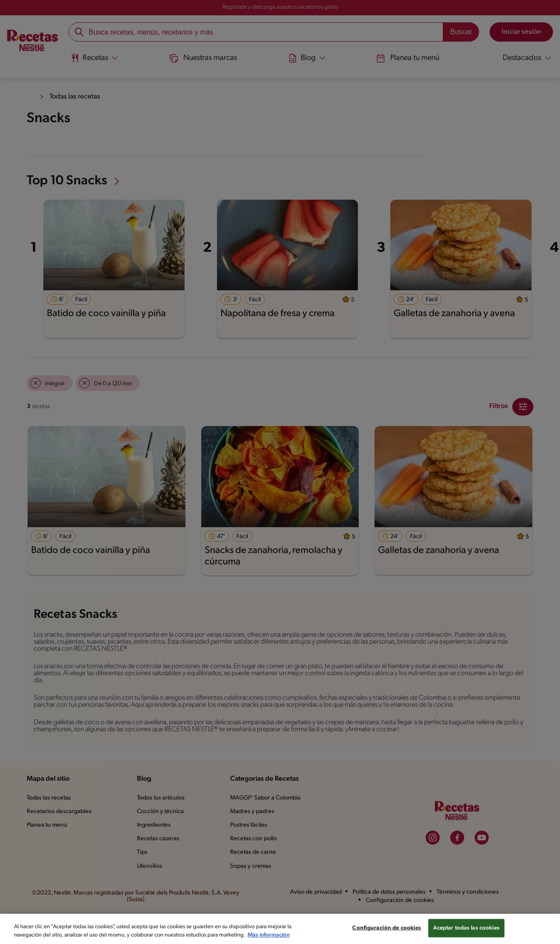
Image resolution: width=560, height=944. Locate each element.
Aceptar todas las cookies (466, 928)
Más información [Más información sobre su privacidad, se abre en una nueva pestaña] (269, 935)
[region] (280, 929)
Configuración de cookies (387, 928)
